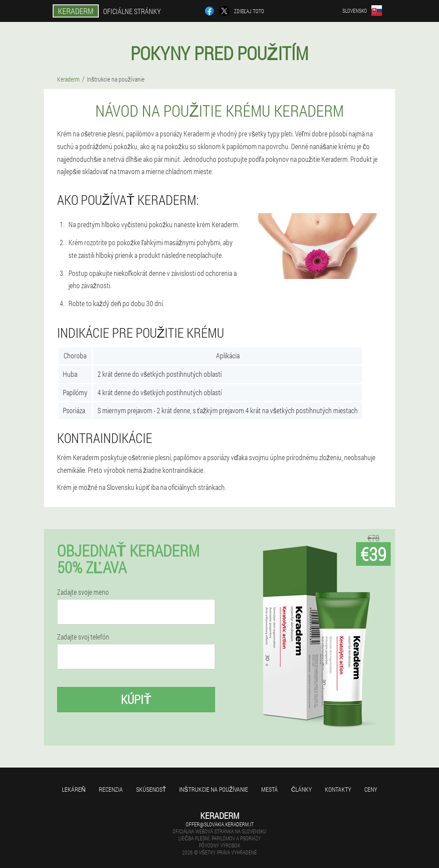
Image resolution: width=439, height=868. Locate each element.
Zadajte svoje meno (83, 592)
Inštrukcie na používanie (214, 789)
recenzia (111, 789)
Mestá (270, 789)
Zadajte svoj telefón (83, 637)
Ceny (371, 789)
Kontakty (338, 789)
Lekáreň (74, 789)
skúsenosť (151, 789)
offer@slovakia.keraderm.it (220, 824)
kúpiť (136, 699)
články (301, 789)
